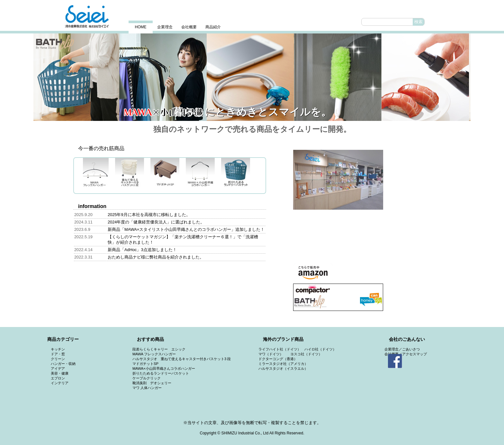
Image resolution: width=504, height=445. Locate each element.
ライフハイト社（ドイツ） (280, 349)
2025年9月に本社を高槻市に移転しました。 (149, 215)
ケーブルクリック (147, 378)
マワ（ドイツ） (271, 354)
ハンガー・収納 (63, 364)
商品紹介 (213, 27)
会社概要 (189, 27)
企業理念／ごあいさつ (402, 349)
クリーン (58, 359)
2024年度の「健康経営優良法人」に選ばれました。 (156, 222)
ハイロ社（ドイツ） (320, 349)
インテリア (60, 383)
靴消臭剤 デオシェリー (152, 383)
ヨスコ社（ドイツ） (306, 354)
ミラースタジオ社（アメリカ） (283, 364)
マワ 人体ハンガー (147, 388)
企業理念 (165, 27)
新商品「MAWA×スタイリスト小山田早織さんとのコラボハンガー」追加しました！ (186, 229)
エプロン (58, 378)
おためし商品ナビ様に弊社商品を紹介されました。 (156, 257)
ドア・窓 (58, 354)
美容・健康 (60, 373)
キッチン (58, 349)
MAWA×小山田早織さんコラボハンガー (164, 368)
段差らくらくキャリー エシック (159, 349)
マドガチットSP (145, 364)
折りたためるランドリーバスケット (161, 373)
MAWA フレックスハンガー (154, 354)
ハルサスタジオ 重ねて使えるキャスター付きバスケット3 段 (182, 359)
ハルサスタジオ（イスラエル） (283, 368)
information (92, 206)
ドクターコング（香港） (278, 359)
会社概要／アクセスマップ (406, 354)
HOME (141, 27)
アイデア (58, 368)
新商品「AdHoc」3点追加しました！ (142, 250)
